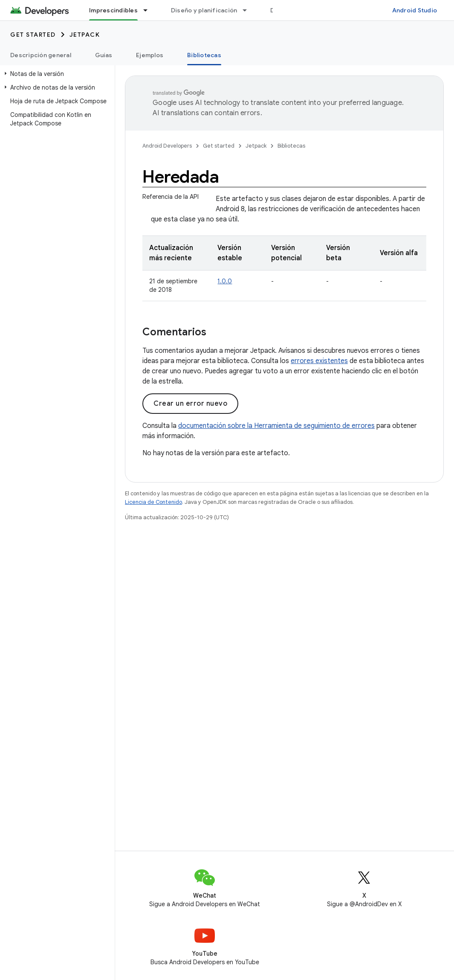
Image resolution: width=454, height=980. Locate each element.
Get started (33, 35)
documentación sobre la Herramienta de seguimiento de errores (276, 426)
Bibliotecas (291, 146)
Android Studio (415, 10)
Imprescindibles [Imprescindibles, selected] (113, 10)
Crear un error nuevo (190, 404)
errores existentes (319, 361)
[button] (56, 74)
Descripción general (41, 55)
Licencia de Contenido (153, 502)
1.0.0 (225, 281)
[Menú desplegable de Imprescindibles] (149, 10)
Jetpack (85, 35)
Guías (104, 55)
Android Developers (167, 146)
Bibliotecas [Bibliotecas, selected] (204, 55)
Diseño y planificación (204, 10)
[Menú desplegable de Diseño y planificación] (249, 10)
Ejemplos (150, 55)
